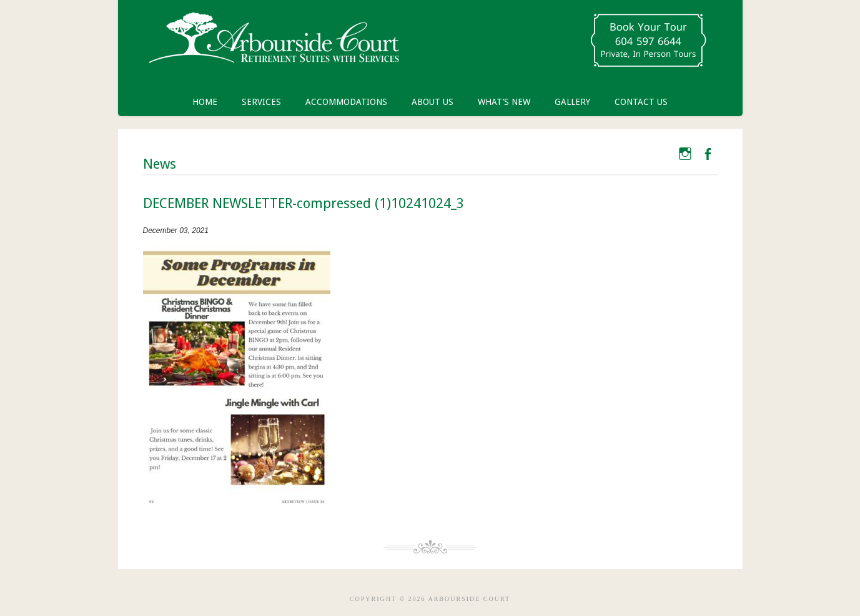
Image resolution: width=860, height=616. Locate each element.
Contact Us (641, 102)
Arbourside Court (274, 44)
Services (261, 102)
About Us (432, 102)
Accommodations (346, 102)
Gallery (572, 102)
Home (205, 102)
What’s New (504, 102)
